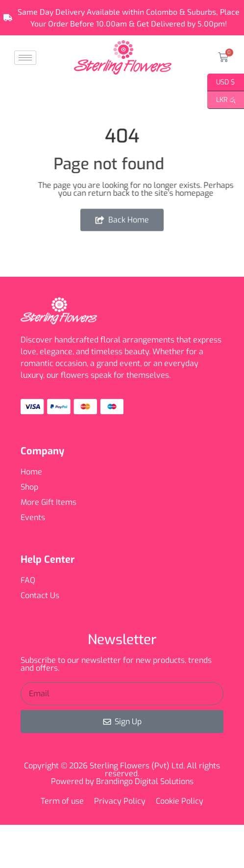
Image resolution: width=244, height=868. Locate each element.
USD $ (221, 82)
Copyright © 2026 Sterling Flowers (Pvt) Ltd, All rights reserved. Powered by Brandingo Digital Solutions (122, 774)
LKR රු (221, 100)
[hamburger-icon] (25, 58)
